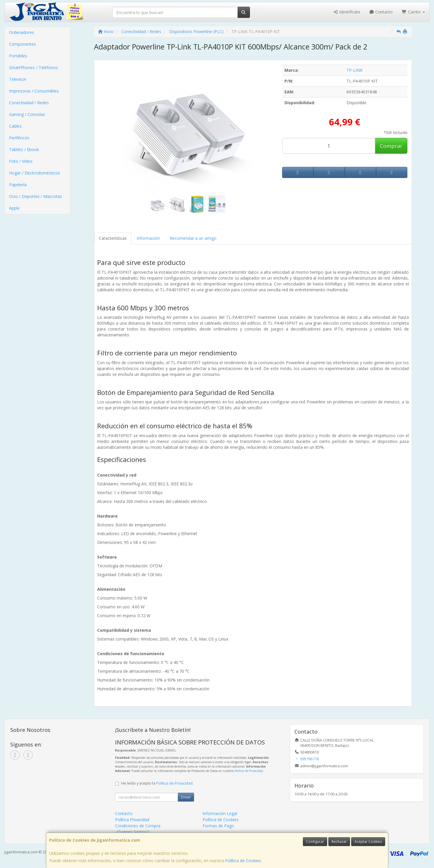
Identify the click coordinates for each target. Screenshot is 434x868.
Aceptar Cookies (368, 842)
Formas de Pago (218, 826)
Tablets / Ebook (24, 149)
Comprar (391, 146)
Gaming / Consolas (27, 114)
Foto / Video (21, 161)
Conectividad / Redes (29, 103)
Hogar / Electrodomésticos (35, 173)
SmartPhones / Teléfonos (34, 67)
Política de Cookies (243, 861)
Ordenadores (22, 32)
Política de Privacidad (249, 771)
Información (148, 238)
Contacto (381, 12)
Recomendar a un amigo (193, 238)
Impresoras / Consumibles (34, 91)
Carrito (413, 12)
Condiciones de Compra (138, 826)
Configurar (315, 842)
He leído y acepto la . (157, 783)
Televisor (18, 79)
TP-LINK (355, 70)
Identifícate (346, 12)
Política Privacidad (132, 820)
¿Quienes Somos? (132, 832)
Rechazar (339, 842)
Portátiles (18, 56)
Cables (15, 126)
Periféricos (19, 138)
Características (113, 238)
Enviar (186, 797)
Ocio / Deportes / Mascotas (36, 196)
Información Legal (220, 813)
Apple (14, 208)
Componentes (23, 44)
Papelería (18, 185)
